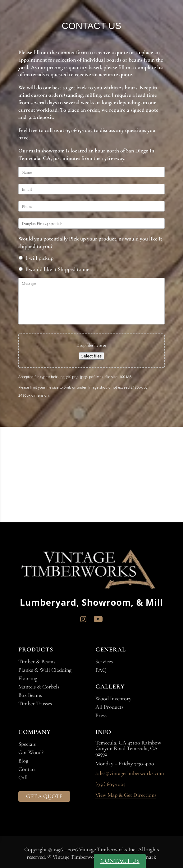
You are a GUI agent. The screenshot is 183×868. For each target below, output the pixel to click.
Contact (27, 769)
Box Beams (30, 695)
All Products (109, 707)
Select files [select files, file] (91, 356)
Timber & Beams (37, 661)
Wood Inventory (113, 698)
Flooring (28, 678)
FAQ (101, 670)
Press (101, 715)
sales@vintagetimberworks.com (130, 773)
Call (23, 777)
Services (104, 661)
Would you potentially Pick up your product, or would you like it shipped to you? (90, 242)
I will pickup (40, 258)
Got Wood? (31, 752)
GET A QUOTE (44, 796)
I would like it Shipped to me (57, 269)
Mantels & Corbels (39, 687)
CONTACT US (120, 861)
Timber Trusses (35, 703)
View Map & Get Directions (126, 795)
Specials (27, 744)
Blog (23, 761)
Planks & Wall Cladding (45, 670)
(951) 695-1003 (110, 784)
